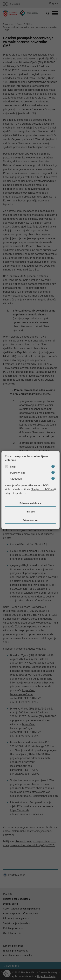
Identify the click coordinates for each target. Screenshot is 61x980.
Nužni (14, 467)
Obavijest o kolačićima (42, 489)
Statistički (16, 479)
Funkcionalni (18, 473)
